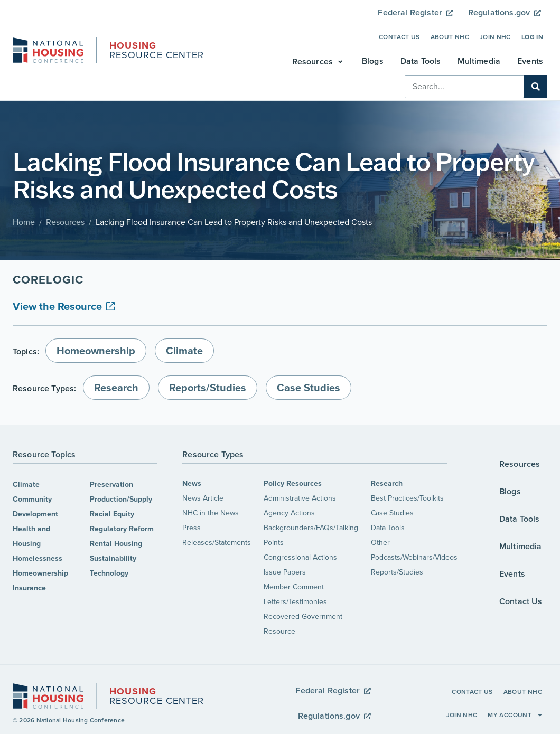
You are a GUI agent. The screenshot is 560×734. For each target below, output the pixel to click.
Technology (109, 573)
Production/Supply (121, 499)
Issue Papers (285, 572)
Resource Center (157, 51)
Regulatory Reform (122, 529)
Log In (532, 37)
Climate (26, 484)
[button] (319, 62)
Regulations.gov (505, 12)
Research (387, 483)
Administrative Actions (300, 498)
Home (24, 222)
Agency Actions (289, 513)
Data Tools (388, 528)
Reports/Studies (397, 572)
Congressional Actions (300, 557)
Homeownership (40, 573)
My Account (515, 715)
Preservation (111, 484)
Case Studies (392, 513)
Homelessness (38, 558)
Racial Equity (112, 514)
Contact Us (399, 37)
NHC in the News (211, 513)
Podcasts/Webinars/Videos (414, 557)
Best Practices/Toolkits (407, 498)
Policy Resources (293, 483)
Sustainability (113, 558)
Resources (65, 222)
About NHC (450, 37)
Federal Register (415, 12)
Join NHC (495, 37)
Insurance (29, 588)
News (192, 483)
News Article (203, 498)
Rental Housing (116, 544)
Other (380, 543)
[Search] (536, 87)
